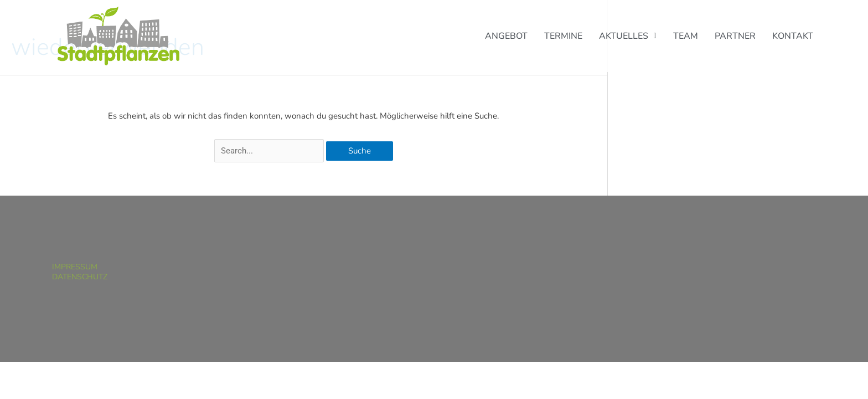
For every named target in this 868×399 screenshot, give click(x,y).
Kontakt (793, 36)
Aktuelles (628, 36)
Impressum (75, 267)
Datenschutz (80, 277)
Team (686, 36)
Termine (563, 36)
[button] (628, 36)
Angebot (506, 36)
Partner (735, 36)
